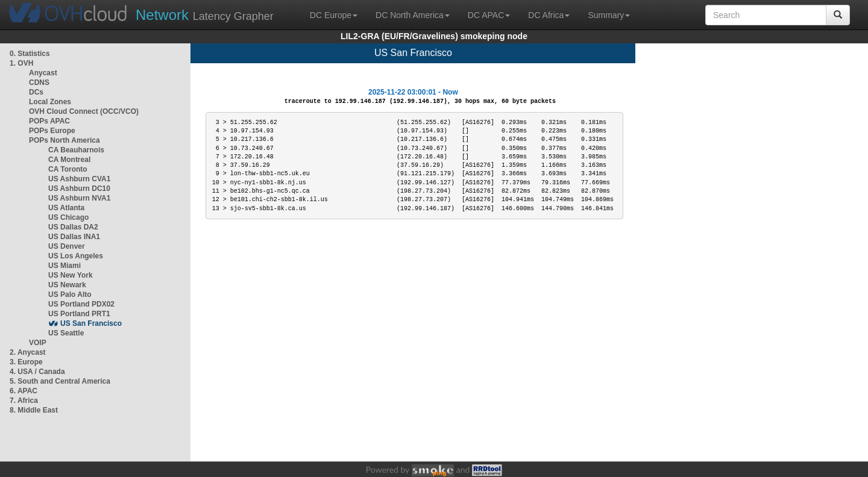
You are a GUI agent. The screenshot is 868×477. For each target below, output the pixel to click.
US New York (71, 275)
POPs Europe (52, 131)
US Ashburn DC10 (79, 189)
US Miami (64, 266)
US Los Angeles (76, 256)
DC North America (413, 15)
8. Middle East (34, 410)
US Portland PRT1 (79, 314)
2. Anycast (28, 352)
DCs (36, 92)
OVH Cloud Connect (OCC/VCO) (84, 111)
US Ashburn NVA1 (79, 198)
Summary (609, 15)
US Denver (67, 246)
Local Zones (50, 102)
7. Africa (24, 401)
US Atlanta (66, 208)
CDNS (39, 83)
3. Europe (26, 362)
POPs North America (64, 140)
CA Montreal (69, 160)
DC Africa (549, 15)
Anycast (43, 73)
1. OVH (21, 63)
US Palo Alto (70, 295)
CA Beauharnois (76, 150)
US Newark (67, 285)
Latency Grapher (205, 15)
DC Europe (334, 15)
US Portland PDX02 (81, 304)
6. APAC (24, 391)
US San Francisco (91, 323)
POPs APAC (49, 121)
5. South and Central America (60, 381)
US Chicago (68, 217)
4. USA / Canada (37, 372)
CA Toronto (68, 169)
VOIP (37, 343)
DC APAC (489, 15)
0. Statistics (30, 54)
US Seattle (66, 333)
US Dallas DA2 (73, 227)
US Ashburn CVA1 (79, 179)
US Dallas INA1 (74, 237)
